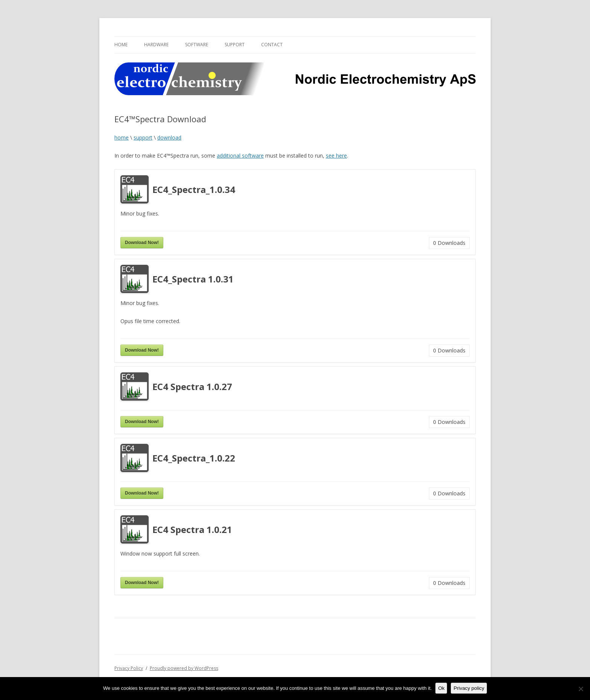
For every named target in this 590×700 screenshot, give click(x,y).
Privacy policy (469, 688)
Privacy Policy (129, 668)
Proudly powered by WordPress (184, 668)
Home (121, 45)
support (143, 137)
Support (235, 45)
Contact (272, 45)
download (169, 137)
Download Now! (142, 243)
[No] (581, 689)
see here (336, 156)
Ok (441, 688)
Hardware (156, 45)
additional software (240, 156)
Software (197, 45)
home (122, 137)
